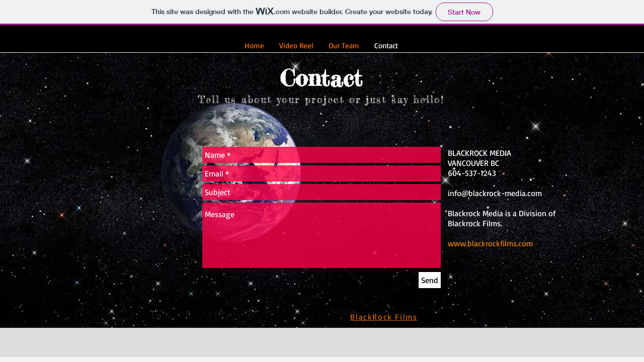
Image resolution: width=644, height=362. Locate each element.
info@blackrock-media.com (495, 193)
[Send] (430, 280)
